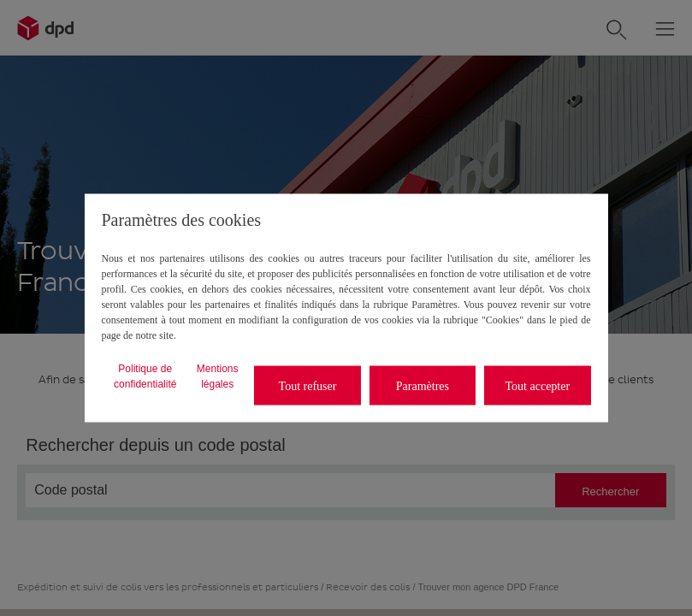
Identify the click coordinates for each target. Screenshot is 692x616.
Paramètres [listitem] (423, 385)
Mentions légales (218, 376)
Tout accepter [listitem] (538, 385)
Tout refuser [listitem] (308, 385)
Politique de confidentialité (145, 376)
